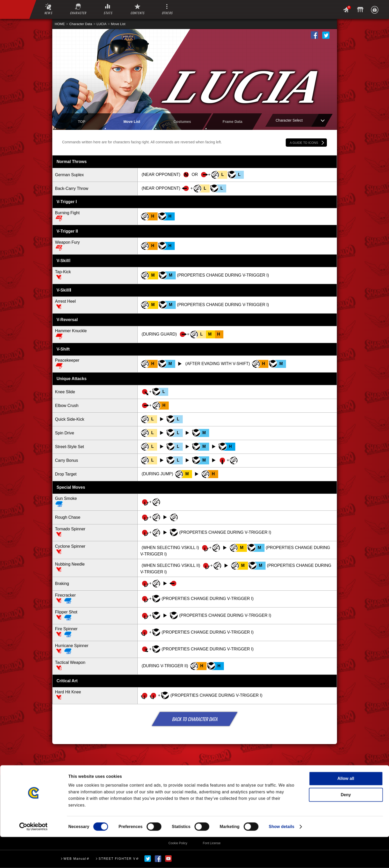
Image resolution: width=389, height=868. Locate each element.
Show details (281, 858)
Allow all (346, 809)
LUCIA (101, 24)
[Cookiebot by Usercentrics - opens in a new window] (34, 858)
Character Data (81, 24)
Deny (346, 825)
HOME (60, 24)
